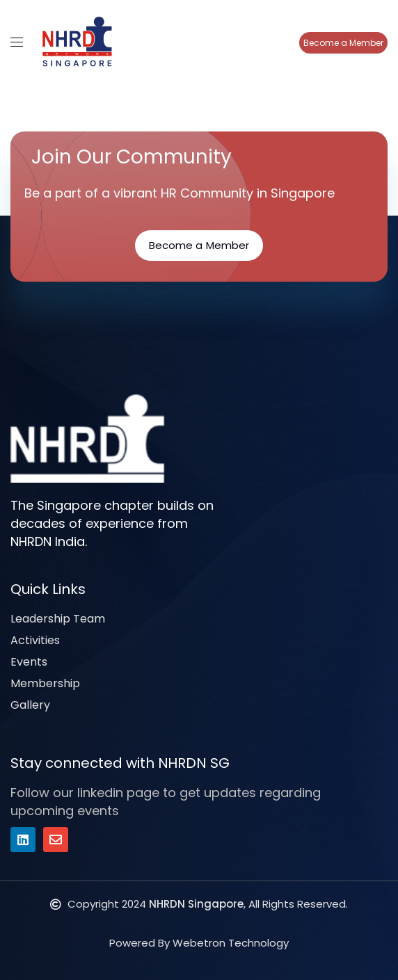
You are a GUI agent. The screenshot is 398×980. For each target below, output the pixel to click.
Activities (35, 640)
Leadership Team (58, 619)
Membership (45, 683)
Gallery (30, 705)
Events (29, 662)
